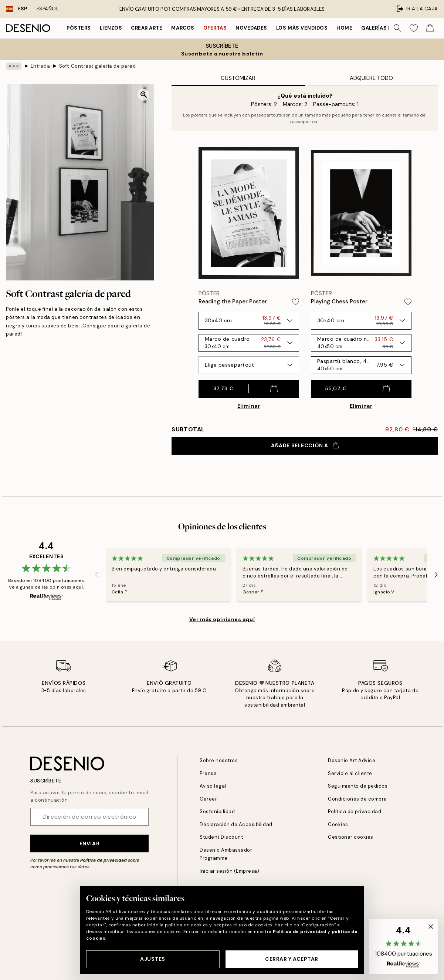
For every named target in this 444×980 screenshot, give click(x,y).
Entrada (40, 66)
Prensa (208, 773)
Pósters (79, 28)
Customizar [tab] (238, 78)
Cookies (338, 824)
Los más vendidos (302, 28)
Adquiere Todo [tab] (371, 78)
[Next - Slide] (436, 575)
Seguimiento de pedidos (358, 786)
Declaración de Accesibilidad (236, 824)
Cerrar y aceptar (292, 959)
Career (208, 799)
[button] (404, 947)
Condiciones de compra (357, 799)
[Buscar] (397, 28)
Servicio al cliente (350, 773)
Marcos (183, 28)
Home (344, 28)
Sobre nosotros (219, 760)
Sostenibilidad (217, 811)
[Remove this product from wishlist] (296, 302)
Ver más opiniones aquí (222, 619)
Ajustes (153, 959)
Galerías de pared (387, 28)
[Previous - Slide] (97, 575)
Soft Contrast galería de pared (98, 66)
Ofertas (215, 28)
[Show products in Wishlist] (414, 28)
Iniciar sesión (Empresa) (229, 871)
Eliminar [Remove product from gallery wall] (249, 406)
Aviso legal (213, 786)
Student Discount (221, 837)
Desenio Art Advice (352, 760)
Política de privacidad (104, 860)
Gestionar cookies (351, 837)
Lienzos (111, 28)
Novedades (251, 28)
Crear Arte (147, 28)
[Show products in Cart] (430, 28)
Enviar (89, 843)
